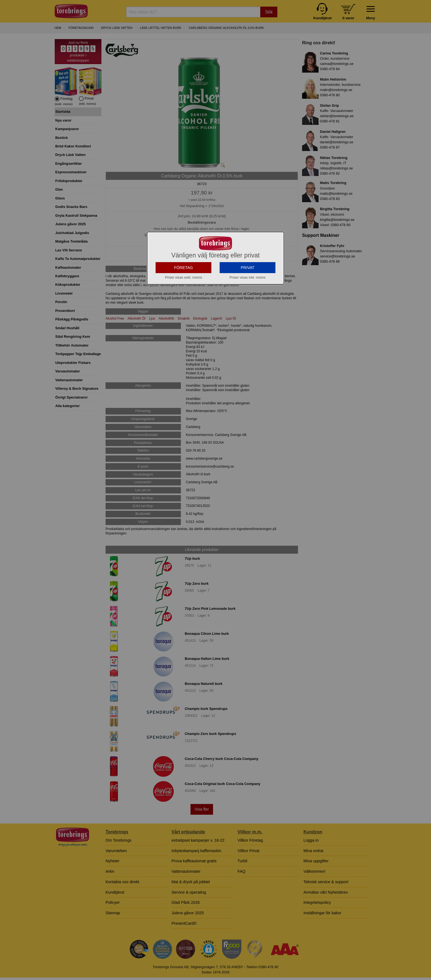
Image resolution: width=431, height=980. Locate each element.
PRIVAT (248, 268)
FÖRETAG (183, 268)
